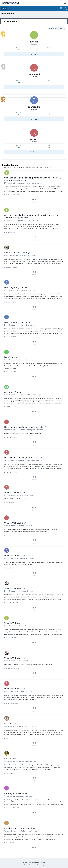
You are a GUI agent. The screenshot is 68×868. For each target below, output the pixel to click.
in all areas (53, 29)
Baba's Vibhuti (11, 357)
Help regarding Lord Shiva (17, 288)
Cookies (44, 862)
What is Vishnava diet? (15, 492)
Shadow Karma (24, 626)
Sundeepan (23, 591)
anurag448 (23, 495)
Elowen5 (7, 290)
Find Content (34, 54)
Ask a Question (34, 862)
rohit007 (34, 139)
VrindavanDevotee (11, 430)
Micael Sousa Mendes (26, 395)
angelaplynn (23, 558)
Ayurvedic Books (13, 392)
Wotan (6, 726)
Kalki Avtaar (10, 724)
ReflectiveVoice (10, 255)
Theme (24, 862)
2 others (17, 183)
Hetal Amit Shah (24, 360)
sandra (28, 831)
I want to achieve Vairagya (17, 253)
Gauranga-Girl (34, 74)
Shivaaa (26, 255)
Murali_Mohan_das (24, 761)
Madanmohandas (23, 726)
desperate (21, 796)
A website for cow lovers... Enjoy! (21, 828)
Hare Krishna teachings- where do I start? (25, 427)
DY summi (8, 183)
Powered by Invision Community (34, 865)
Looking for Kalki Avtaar (16, 793)
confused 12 (34, 107)
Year (62, 29)
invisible (34, 42)
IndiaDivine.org (10, 3)
